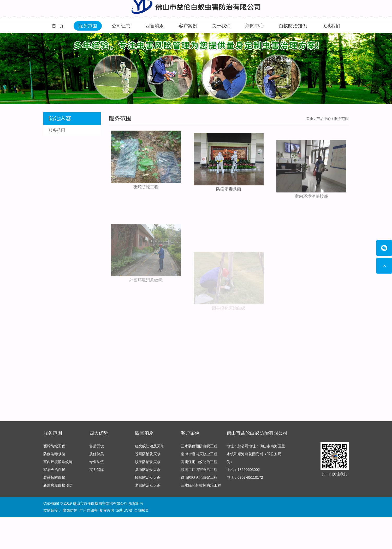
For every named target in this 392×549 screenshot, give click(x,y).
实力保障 (97, 471)
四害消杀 (155, 26)
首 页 (58, 26)
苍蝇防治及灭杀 (148, 455)
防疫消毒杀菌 (229, 194)
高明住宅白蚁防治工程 (199, 463)
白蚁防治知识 (293, 26)
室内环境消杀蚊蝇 (311, 207)
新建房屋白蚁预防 (58, 487)
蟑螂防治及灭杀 (148, 479)
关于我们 (221, 26)
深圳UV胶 (124, 511)
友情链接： (52, 511)
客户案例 (188, 26)
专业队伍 (97, 463)
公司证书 (121, 26)
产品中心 (324, 119)
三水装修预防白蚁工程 (199, 447)
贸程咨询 (107, 511)
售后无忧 (97, 447)
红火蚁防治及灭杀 (150, 447)
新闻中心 (255, 26)
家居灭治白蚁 (54, 471)
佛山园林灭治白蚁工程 (199, 479)
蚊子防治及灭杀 (148, 463)
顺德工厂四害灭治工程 (199, 471)
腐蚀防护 (70, 511)
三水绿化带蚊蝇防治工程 (201, 487)
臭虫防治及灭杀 (148, 471)
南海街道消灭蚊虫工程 (199, 455)
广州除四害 (88, 511)
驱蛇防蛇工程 (146, 188)
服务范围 (88, 26)
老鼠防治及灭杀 (148, 487)
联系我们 (331, 26)
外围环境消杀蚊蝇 (146, 300)
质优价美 (97, 455)
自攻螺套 (141, 511)
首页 (310, 119)
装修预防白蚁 (54, 479)
